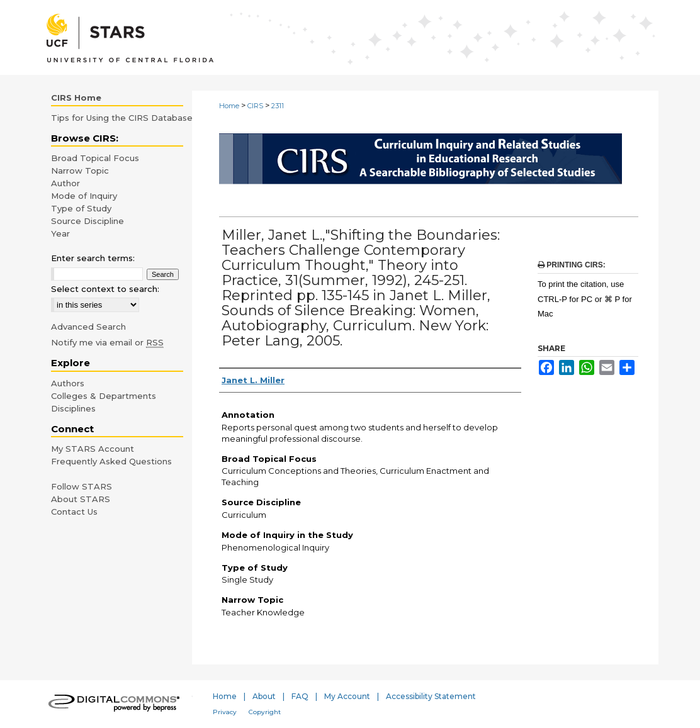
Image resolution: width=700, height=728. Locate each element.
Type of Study (81, 208)
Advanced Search (88, 327)
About (264, 696)
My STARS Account (93, 449)
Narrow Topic (80, 171)
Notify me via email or (107, 342)
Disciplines (73, 408)
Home (229, 106)
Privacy (225, 712)
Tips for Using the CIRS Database (122, 118)
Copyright (265, 712)
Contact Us (74, 512)
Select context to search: (105, 289)
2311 (278, 106)
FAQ (300, 696)
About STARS (81, 499)
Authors (68, 383)
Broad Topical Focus (95, 158)
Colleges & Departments (104, 396)
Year (60, 233)
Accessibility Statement (431, 696)
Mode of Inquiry (84, 196)
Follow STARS (82, 486)
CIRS (255, 106)
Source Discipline (87, 221)
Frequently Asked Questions (111, 461)
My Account (347, 696)
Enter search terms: (93, 258)
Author (65, 183)
